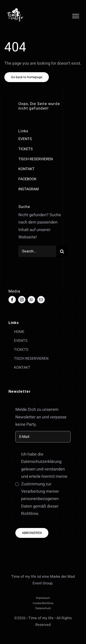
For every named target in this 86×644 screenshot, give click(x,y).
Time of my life (41, 618)
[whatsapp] (31, 300)
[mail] (41, 300)
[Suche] (62, 251)
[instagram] (22, 300)
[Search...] (37, 251)
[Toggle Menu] (76, 16)
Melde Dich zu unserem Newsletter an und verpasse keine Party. (41, 417)
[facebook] (12, 300)
